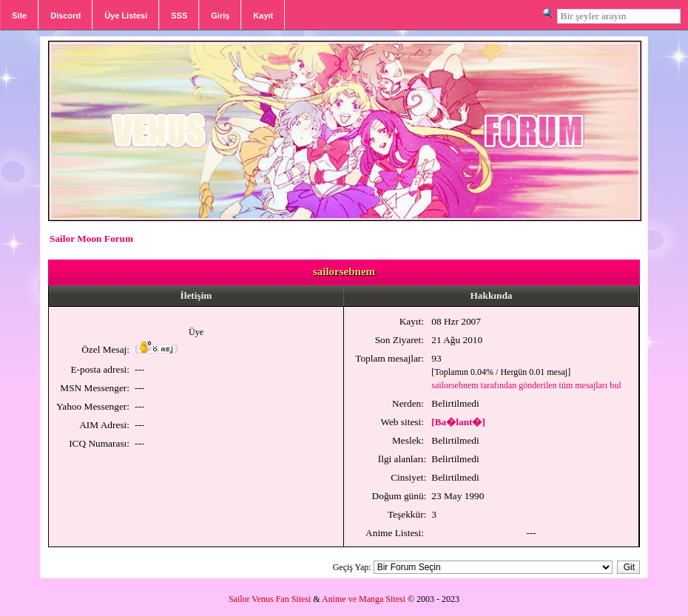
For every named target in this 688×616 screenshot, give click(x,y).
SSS (179, 16)
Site (19, 16)
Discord (65, 16)
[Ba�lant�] (458, 422)
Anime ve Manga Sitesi (364, 599)
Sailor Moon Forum (91, 238)
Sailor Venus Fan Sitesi (270, 599)
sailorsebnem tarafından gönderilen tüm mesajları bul (526, 385)
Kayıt (263, 16)
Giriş (220, 16)
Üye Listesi (126, 16)
